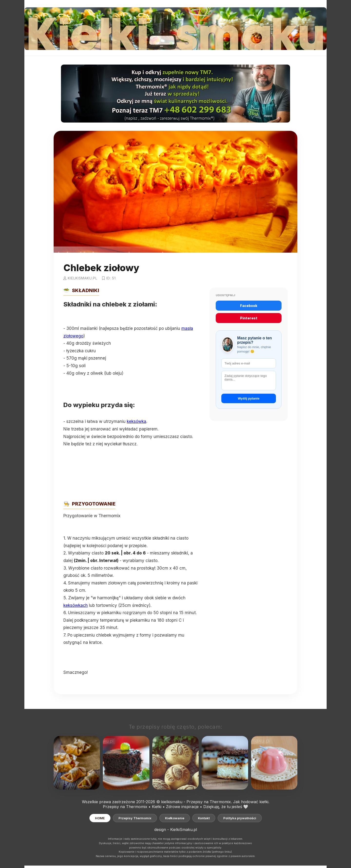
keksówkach (76, 605)
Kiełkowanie (175, 818)
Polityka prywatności (240, 818)
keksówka (136, 421)
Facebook (249, 306)
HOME (100, 818)
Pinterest (249, 318)
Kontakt (204, 818)
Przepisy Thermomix (135, 818)
